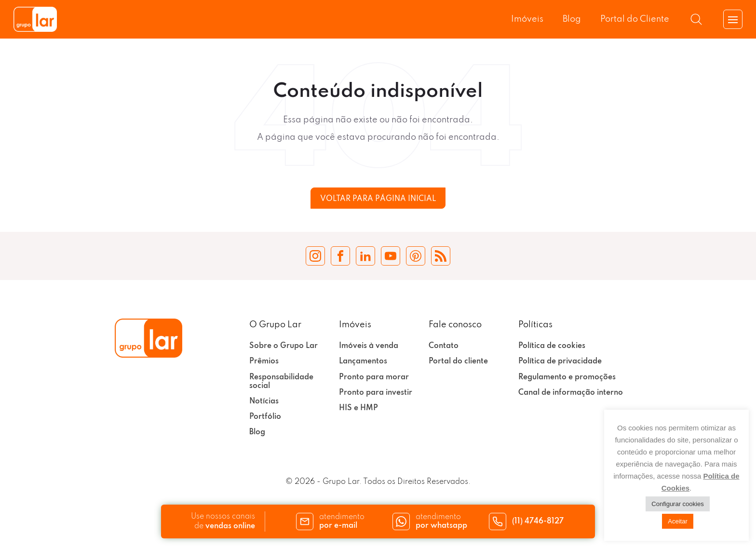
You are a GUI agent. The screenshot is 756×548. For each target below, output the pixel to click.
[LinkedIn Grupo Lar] (365, 256)
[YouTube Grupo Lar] (391, 256)
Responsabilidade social (281, 382)
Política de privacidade (560, 361)
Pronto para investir (376, 393)
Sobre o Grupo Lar (283, 346)
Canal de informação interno (571, 393)
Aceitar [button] (677, 521)
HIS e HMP (358, 408)
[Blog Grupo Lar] (441, 256)
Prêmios (264, 361)
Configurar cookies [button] (677, 504)
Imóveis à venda (369, 346)
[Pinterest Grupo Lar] (416, 256)
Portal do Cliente (635, 19)
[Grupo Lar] (35, 19)
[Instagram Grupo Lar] (315, 256)
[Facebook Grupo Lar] (340, 256)
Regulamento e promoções (567, 377)
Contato (444, 346)
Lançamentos (363, 361)
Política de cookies (552, 346)
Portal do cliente (458, 361)
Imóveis (527, 19)
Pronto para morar (374, 377)
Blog (572, 19)
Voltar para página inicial (378, 199)
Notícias (264, 401)
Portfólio (265, 417)
